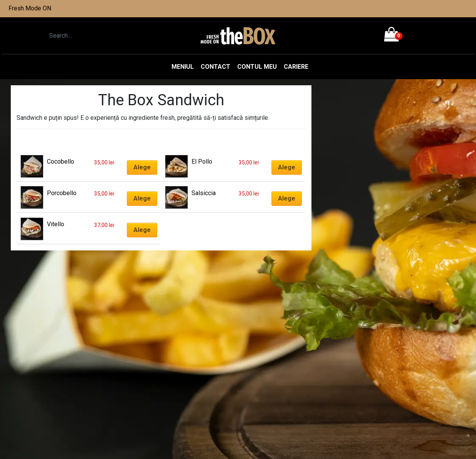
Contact (216, 67)
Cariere (296, 67)
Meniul (183, 67)
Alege (142, 167)
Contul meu (257, 67)
